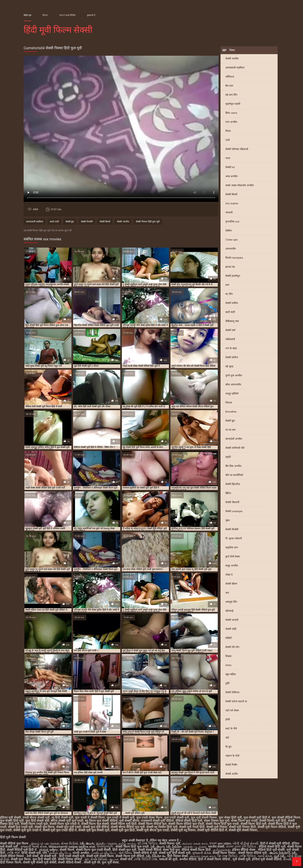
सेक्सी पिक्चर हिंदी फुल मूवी (148, 222)
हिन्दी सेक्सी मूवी (31, 853)
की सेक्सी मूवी (49, 856)
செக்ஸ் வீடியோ (60, 853)
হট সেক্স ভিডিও (148, 843)
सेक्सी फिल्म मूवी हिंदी (124, 824)
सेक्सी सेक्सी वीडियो (150, 850)
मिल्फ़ (228, 131)
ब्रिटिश (228, 493)
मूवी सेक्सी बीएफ (129, 821)
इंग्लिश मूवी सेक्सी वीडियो (267, 859)
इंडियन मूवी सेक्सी (10, 818)
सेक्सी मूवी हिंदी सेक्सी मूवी (175, 853)
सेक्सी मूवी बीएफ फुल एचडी (153, 830)
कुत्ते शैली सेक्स (233, 557)
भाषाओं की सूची (168, 859)
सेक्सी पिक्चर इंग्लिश (70, 859)
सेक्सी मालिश (232, 303)
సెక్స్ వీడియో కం (156, 856)
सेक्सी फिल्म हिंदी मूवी (253, 824)
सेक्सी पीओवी (232, 529)
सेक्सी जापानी (232, 620)
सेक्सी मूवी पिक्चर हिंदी (242, 827)
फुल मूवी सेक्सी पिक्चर (204, 818)
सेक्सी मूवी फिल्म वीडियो (272, 827)
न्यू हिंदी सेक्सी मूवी (62, 818)
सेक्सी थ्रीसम (231, 584)
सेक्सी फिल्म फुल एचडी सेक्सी (93, 850)
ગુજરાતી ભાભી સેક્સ (34, 847)
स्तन (227, 285)
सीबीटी (229, 638)
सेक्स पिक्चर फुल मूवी (217, 821)
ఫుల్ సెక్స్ (279, 856)
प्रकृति (228, 457)
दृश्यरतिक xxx (232, 222)
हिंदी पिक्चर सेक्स (177, 856)
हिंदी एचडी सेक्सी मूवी (72, 856)
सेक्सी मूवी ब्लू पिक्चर (183, 830)
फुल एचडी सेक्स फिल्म (149, 818)
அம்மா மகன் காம (195, 843)
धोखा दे (229, 575)
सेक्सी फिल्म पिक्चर (225, 853)
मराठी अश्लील (81, 853)
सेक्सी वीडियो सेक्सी (70, 862)
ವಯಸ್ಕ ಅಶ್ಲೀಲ (49, 850)
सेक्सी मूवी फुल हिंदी (123, 830)
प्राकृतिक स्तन (232, 547)
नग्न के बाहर (231, 348)
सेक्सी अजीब (232, 774)
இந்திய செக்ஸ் (106, 843)
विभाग (45, 15)
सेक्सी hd (230, 167)
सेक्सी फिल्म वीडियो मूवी (253, 853)
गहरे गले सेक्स (232, 710)
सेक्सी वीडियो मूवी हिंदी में (22, 850)
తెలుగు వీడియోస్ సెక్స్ (283, 853)
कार (227, 593)
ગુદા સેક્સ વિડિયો (96, 859)
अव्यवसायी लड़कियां (235, 68)
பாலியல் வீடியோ (104, 853)
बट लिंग (229, 294)
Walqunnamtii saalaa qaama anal (72, 847)
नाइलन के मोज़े (232, 756)
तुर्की (227, 683)
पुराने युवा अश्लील (234, 375)
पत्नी (227, 140)
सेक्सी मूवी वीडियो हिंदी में (212, 830)
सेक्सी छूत (230, 421)
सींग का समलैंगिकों (234, 475)
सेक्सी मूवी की (92, 862)
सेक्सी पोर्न (126, 859)
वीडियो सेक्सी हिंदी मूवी (189, 821)
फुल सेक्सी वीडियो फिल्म (286, 818)
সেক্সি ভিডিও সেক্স (145, 859)
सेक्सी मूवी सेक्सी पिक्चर (243, 830)
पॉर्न (45, 853)
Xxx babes (232, 203)
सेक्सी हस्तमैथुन (233, 276)
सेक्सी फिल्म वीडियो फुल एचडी (186, 824)
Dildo (228, 665)
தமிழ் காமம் (127, 843)
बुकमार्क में (91, 15)
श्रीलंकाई (229, 611)
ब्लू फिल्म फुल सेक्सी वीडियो (101, 821)
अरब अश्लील (232, 176)
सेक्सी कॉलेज (232, 357)
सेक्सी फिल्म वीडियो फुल (152, 824)
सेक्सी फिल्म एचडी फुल (34, 824)
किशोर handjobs (234, 258)
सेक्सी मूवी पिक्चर (217, 827)
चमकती (229, 212)
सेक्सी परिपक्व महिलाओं (237, 149)
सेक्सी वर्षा (230, 330)
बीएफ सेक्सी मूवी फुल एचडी (67, 821)
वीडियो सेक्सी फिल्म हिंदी (196, 850)
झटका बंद (230, 267)
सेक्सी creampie (234, 511)
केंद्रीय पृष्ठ (27, 15)
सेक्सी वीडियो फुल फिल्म (15, 843)
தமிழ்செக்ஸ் (222, 850)
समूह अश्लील (232, 566)
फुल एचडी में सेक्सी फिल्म (90, 818)
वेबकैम (229, 231)
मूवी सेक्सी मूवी (241, 859)
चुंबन (228, 520)
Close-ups (231, 240)
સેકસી (287, 859)
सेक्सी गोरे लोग (232, 647)
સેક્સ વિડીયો (69, 843)
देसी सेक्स (32, 856)
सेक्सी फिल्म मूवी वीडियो (130, 856)
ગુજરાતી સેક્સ (202, 853)
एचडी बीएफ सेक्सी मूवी (36, 818)
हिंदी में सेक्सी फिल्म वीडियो (214, 859)
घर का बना (230, 430)
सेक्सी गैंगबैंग (231, 765)
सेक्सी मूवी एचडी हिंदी (192, 827)
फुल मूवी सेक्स (110, 862)
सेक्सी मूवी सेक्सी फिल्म (100, 856)
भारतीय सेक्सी (216, 847)
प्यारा (228, 158)
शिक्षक (228, 656)
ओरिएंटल (230, 77)
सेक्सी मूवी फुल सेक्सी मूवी (94, 830)
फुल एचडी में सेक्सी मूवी (121, 818)
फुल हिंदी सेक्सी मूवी (37, 821)
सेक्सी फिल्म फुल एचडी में (65, 824)
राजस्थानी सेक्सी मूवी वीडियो (157, 821)
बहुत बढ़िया (231, 674)
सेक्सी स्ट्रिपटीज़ (233, 484)
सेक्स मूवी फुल (171, 850)
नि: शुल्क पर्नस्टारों (234, 538)
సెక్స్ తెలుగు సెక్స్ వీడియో (166, 847)
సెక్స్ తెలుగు (87, 843)
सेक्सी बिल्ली (231, 194)
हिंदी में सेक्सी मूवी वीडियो (275, 843)
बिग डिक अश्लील (233, 466)
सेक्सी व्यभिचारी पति (235, 448)
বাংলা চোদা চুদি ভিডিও (241, 847)
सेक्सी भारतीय (232, 59)
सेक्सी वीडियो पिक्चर (12, 856)
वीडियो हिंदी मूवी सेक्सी (271, 850)
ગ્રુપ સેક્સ (265, 856)
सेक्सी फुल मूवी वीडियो (96, 827)
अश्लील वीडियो (188, 859)
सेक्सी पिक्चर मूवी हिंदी (273, 821)
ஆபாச (114, 859)
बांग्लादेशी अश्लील (234, 439)
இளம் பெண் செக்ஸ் (45, 843)
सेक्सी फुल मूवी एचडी (69, 827)
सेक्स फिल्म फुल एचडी (244, 821)
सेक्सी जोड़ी (231, 629)
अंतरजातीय (231, 249)
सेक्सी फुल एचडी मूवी (20, 827)
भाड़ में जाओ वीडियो (67, 15)
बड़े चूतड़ (229, 366)
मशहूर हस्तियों (232, 394)
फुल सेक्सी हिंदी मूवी (12, 821)
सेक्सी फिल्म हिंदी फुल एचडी (222, 824)
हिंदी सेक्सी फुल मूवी (124, 850)
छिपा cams (231, 113)
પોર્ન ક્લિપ (125, 853)
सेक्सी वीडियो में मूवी (145, 853)
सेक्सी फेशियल (232, 692)
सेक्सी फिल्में (67, 850)
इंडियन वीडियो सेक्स (244, 850)
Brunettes (231, 412)
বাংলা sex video (220, 843)
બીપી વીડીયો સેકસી (246, 843)
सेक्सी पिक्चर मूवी (170, 843)
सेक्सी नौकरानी (232, 502)
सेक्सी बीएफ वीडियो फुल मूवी (128, 827)
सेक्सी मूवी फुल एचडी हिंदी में (60, 830)
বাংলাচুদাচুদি (105, 847)
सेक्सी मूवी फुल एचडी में (27, 830)
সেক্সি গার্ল (13, 853)
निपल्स (229, 403)
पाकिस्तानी (230, 339)
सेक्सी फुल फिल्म (45, 827)
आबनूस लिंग (231, 602)
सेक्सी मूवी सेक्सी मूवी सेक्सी (40, 862)
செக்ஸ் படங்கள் (195, 847)
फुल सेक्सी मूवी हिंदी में (257, 818)
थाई (227, 738)
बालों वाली (230, 312)
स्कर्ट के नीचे (231, 729)
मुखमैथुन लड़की (233, 104)
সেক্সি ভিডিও (247, 856)
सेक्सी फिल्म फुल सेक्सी (95, 824)
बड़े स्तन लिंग (231, 95)
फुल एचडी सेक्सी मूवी (177, 818)
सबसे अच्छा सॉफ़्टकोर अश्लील (240, 185)
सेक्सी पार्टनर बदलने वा (236, 701)
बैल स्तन (229, 86)
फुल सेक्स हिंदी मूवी (230, 818)
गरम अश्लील (231, 122)
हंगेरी (228, 719)
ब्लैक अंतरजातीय (233, 384)
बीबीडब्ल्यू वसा (232, 321)
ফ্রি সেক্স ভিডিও (227, 856)
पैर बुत (228, 747)
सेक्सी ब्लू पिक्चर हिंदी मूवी (162, 827)
